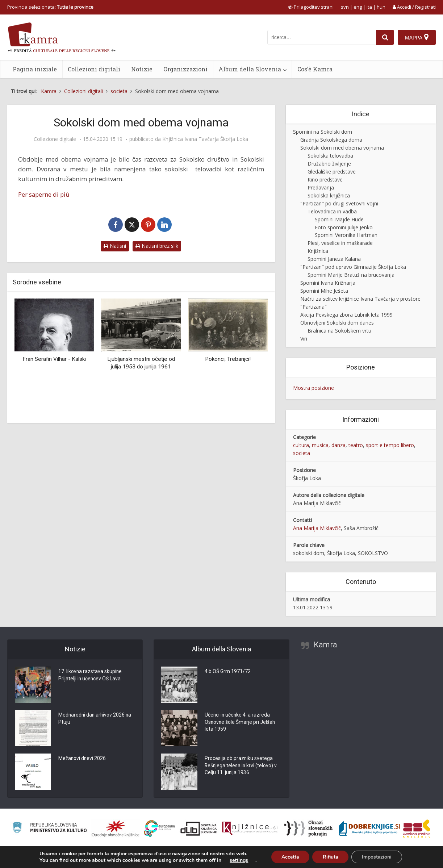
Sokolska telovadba (330, 156)
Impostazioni (378, 857)
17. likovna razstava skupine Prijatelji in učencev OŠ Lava (90, 676)
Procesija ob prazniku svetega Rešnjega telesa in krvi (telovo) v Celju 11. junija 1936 (241, 766)
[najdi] (385, 37)
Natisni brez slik (157, 246)
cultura (301, 445)
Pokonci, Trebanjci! (228, 359)
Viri (304, 339)
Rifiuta (330, 857)
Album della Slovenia (250, 69)
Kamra (325, 645)
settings (237, 860)
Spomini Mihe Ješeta (324, 291)
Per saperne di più (44, 194)
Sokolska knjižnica (329, 195)
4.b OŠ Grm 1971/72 (228, 672)
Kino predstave (325, 180)
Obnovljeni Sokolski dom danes (337, 323)
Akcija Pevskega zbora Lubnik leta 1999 (346, 315)
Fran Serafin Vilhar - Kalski (54, 359)
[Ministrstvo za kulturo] (49, 829)
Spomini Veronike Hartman (346, 235)
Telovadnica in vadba (332, 211)
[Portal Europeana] (160, 829)
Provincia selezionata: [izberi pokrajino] (50, 7)
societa (302, 453)
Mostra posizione (314, 388)
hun (381, 7)
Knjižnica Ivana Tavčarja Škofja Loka (205, 139)
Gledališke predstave (332, 172)
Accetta (289, 857)
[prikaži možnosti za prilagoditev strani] (311, 7)
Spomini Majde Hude (339, 219)
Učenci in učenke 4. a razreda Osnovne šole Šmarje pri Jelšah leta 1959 (240, 723)
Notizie (142, 69)
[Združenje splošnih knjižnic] (417, 829)
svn (345, 7)
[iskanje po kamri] (322, 37)
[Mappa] (417, 37)
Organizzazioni (185, 69)
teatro (356, 445)
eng (358, 7)
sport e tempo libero (390, 445)
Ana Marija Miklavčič (317, 528)
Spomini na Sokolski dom (323, 132)
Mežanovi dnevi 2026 (82, 759)
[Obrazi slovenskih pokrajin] (308, 829)
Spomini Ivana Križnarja (328, 283)
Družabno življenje (329, 164)
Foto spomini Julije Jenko (344, 227)
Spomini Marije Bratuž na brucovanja (351, 275)
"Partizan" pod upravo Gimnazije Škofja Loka (353, 267)
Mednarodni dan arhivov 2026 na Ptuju (96, 719)
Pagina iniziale (35, 69)
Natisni (115, 246)
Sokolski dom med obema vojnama (342, 148)
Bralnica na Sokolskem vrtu (339, 331)
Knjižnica (318, 251)
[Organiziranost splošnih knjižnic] (116, 829)
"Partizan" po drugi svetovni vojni (339, 203)
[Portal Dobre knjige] (369, 829)
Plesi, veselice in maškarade (340, 243)
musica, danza (329, 445)
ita (369, 7)
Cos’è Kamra (315, 69)
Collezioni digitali (94, 69)
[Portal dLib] (199, 829)
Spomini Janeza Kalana (334, 259)
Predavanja (321, 187)
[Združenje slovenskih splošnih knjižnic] (250, 829)
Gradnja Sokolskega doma (331, 140)
